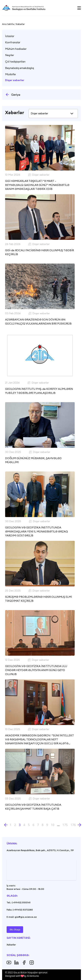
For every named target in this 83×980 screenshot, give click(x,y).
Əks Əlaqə (15, 930)
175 (65, 825)
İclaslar (10, 36)
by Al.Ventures (31, 976)
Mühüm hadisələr (16, 49)
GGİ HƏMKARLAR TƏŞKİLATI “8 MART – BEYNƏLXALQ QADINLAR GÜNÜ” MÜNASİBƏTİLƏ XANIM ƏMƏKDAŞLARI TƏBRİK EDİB (37, 185)
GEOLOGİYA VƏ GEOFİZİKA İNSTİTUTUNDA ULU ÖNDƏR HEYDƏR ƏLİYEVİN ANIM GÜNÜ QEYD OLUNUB (36, 670)
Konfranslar (13, 42)
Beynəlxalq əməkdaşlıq (20, 68)
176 (73, 825)
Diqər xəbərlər (15, 80)
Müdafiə (10, 74)
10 (52, 825)
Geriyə (13, 95)
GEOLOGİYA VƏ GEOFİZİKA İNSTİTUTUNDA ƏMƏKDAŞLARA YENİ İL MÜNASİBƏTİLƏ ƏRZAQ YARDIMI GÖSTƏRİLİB (36, 531)
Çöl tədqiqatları (15, 62)
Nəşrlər (10, 55)
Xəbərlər (11, 945)
